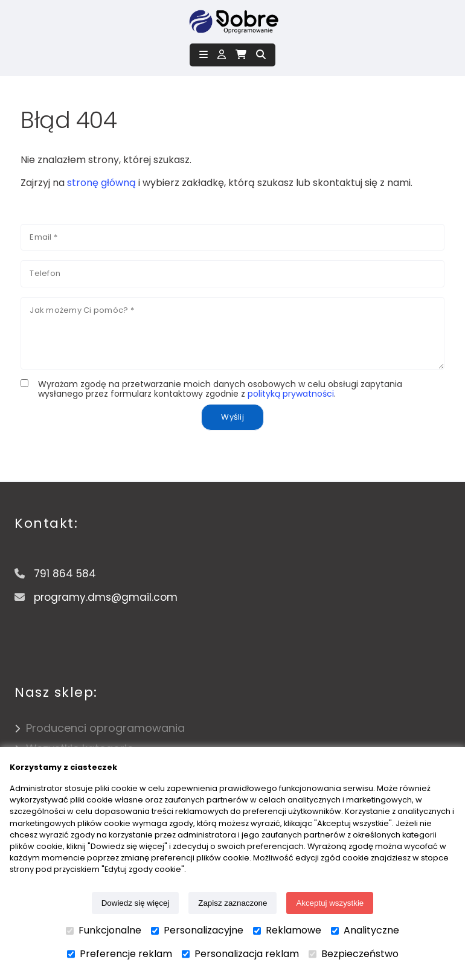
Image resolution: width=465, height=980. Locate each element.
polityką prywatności (291, 394)
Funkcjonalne (104, 930)
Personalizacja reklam (240, 954)
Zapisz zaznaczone (232, 903)
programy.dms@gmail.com (106, 597)
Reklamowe (287, 930)
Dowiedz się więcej (136, 903)
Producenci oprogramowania (105, 728)
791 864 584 (65, 574)
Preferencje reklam (120, 954)
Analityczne (365, 930)
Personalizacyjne (197, 930)
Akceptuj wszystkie (330, 903)
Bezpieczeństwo (354, 954)
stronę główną (101, 183)
